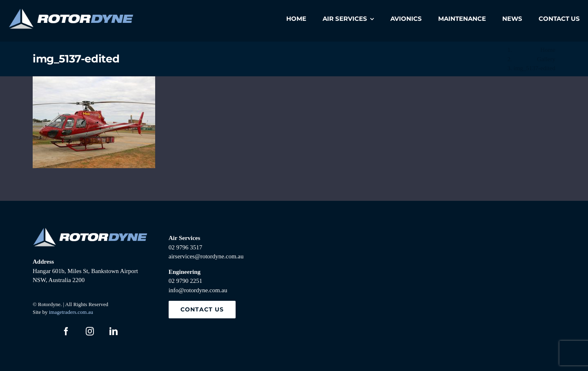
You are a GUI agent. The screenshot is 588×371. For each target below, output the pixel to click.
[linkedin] (114, 331)
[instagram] (90, 331)
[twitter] (42, 331)
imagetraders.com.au (71, 312)
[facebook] (66, 331)
